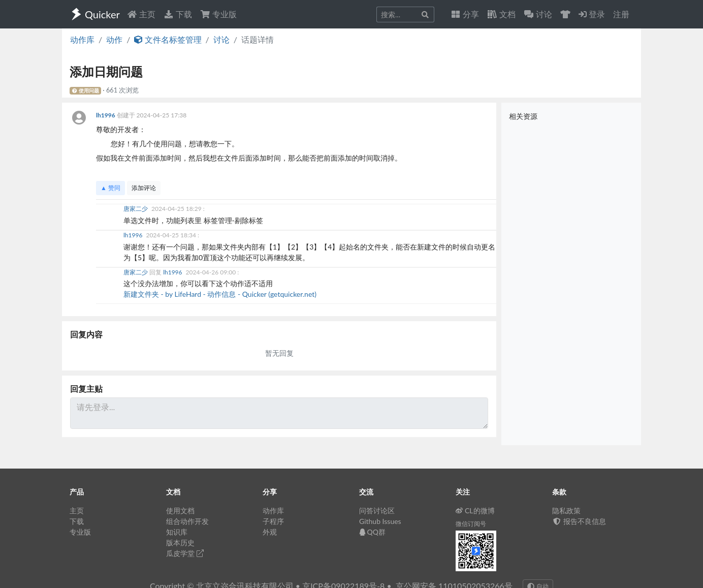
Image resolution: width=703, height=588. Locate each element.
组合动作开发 (187, 521)
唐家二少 (136, 209)
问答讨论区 (377, 510)
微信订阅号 (471, 524)
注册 (621, 14)
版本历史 (180, 543)
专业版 (218, 14)
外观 (270, 532)
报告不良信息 (579, 521)
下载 (178, 14)
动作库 (82, 39)
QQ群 (372, 532)
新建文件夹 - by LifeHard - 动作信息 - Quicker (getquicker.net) (220, 294)
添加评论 (144, 188)
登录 (592, 14)
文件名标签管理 (168, 39)
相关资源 (523, 116)
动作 (114, 39)
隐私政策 (566, 510)
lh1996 (106, 115)
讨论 (221, 39)
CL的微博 (475, 510)
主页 (141, 14)
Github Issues (380, 521)
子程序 (273, 521)
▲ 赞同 (110, 188)
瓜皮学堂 (185, 553)
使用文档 (180, 510)
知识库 (177, 532)
